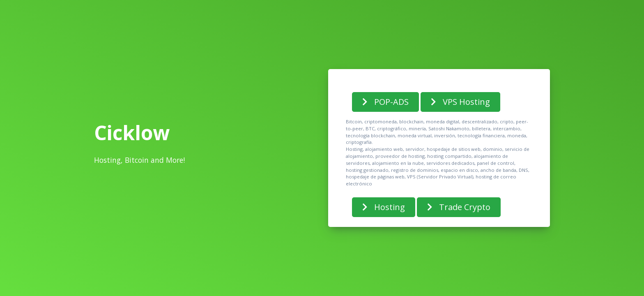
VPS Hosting (460, 102)
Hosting (384, 207)
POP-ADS (385, 102)
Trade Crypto (459, 207)
